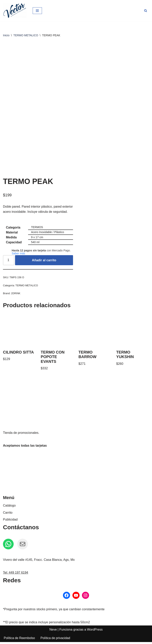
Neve (53, 631)
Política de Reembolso (20, 640)
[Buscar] (146, 11)
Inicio (6, 35)
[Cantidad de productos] (9, 261)
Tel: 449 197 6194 (16, 574)
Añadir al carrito (44, 261)
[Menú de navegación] (37, 11)
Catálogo (9, 507)
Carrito (8, 515)
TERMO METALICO (26, 35)
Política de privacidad (56, 640)
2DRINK (16, 295)
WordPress (95, 631)
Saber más (18, 255)
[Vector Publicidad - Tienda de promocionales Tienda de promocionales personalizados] (15, 11)
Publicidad (10, 521)
